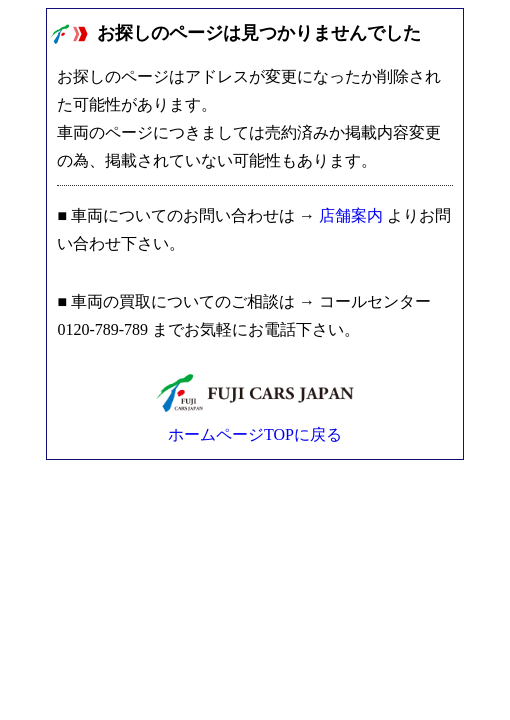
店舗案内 (351, 215)
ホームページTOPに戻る (255, 434)
